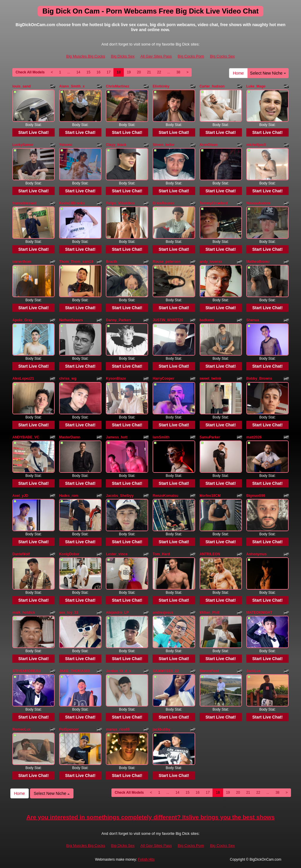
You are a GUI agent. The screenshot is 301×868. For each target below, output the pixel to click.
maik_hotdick (24, 613)
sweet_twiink (210, 379)
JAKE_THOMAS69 (74, 671)
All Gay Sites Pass (156, 56)
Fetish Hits (146, 859)
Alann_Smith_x (72, 86)
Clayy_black (116, 145)
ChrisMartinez (117, 86)
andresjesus (163, 613)
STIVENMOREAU (27, 671)
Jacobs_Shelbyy (120, 496)
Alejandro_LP (117, 613)
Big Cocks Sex (222, 56)
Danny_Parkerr (118, 320)
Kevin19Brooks (72, 203)
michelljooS (256, 145)
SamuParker (210, 437)
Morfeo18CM (210, 496)
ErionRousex (163, 203)
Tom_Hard (161, 554)
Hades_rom (69, 496)
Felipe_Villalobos (120, 203)
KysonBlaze (116, 379)
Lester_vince (117, 554)
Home (238, 73)
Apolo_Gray (22, 320)
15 (88, 72)
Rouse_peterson (166, 262)
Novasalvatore (258, 203)
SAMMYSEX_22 (166, 671)
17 (109, 72)
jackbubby (161, 729)
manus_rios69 (118, 729)
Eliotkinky (161, 86)
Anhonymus (256, 554)
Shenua (253, 320)
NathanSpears (71, 320)
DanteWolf (21, 554)
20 (139, 72)
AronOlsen (209, 145)
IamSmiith (161, 437)
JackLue (253, 671)
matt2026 (254, 437)
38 (178, 72)
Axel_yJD (20, 496)
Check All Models (30, 72)
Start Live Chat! (33, 132)
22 (159, 72)
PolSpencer (69, 729)
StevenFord (209, 671)
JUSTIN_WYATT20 (168, 320)
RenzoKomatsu (165, 496)
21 (149, 72)
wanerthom (22, 262)
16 (98, 72)
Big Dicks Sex (123, 56)
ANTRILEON (210, 554)
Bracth (111, 262)
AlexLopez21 (23, 379)
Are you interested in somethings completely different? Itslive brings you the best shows (151, 817)
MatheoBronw (258, 262)
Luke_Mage (256, 86)
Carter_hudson (212, 86)
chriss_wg (68, 379)
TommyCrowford (214, 203)
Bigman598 (256, 496)
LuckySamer (23, 145)
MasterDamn (70, 437)
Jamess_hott (117, 437)
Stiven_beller (164, 145)
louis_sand (22, 86)
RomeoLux (21, 729)
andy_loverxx (211, 262)
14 (78, 72)
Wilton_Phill (210, 613)
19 (129, 72)
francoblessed (24, 203)
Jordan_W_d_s (118, 671)
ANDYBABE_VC (26, 437)
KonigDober (69, 554)
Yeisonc (66, 145)
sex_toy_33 (69, 613)
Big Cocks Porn (191, 56)
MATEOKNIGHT (259, 613)
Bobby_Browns (259, 379)
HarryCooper (163, 379)
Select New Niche (268, 73)
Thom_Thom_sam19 (76, 262)
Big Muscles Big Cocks (86, 56)
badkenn (207, 320)
